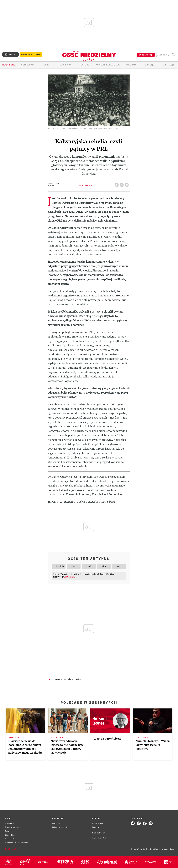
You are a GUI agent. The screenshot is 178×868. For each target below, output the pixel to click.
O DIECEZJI (168, 65)
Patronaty (131, 65)
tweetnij (122, 184)
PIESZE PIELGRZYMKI (63, 679)
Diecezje (150, 65)
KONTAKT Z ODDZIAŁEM (108, 65)
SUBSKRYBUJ (146, 55)
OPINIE (47, 65)
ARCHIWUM (66, 65)
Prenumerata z (31, 54)
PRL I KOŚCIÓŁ (77, 679)
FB (117, 184)
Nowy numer (9, 65)
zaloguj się (163, 55)
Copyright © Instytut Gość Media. (142, 849)
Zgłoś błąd (12, 849)
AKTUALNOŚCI (28, 65)
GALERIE (85, 65)
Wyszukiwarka (173, 55)
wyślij (127, 184)
